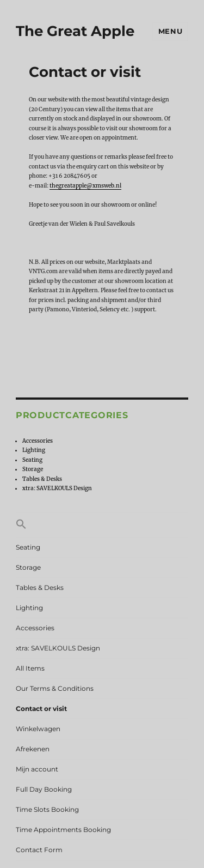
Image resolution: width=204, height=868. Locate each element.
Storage (33, 469)
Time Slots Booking (47, 809)
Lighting (34, 450)
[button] (102, 525)
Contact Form (39, 850)
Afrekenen (33, 749)
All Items (30, 668)
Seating (32, 460)
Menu (170, 31)
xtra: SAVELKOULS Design (57, 488)
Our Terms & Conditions (55, 688)
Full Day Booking (44, 789)
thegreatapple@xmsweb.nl (85, 186)
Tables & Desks (42, 479)
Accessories (38, 441)
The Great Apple (75, 31)
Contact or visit (41, 709)
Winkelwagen (38, 729)
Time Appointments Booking (63, 830)
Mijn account (37, 769)
